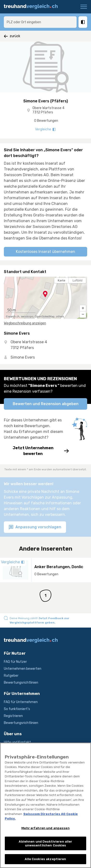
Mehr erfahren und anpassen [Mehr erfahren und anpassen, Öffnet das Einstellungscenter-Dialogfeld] (45, 831)
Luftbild (77, 280)
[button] (83, 308)
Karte (61, 280)
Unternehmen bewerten (23, 669)
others (60, 316)
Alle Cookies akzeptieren (45, 863)
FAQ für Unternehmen (21, 702)
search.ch (14, 316)
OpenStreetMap (45, 316)
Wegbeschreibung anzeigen (25, 323)
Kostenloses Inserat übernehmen (45, 252)
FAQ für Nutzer (15, 662)
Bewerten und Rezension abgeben (46, 404)
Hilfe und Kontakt (17, 742)
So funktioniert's (17, 709)
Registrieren (13, 716)
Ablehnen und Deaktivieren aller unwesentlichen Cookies (45, 847)
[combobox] (40, 22)
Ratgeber (11, 676)
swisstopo (27, 316)
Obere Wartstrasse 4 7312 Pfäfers (48, 110)
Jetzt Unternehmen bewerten (36, 451)
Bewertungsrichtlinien (21, 683)
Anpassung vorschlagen (35, 527)
